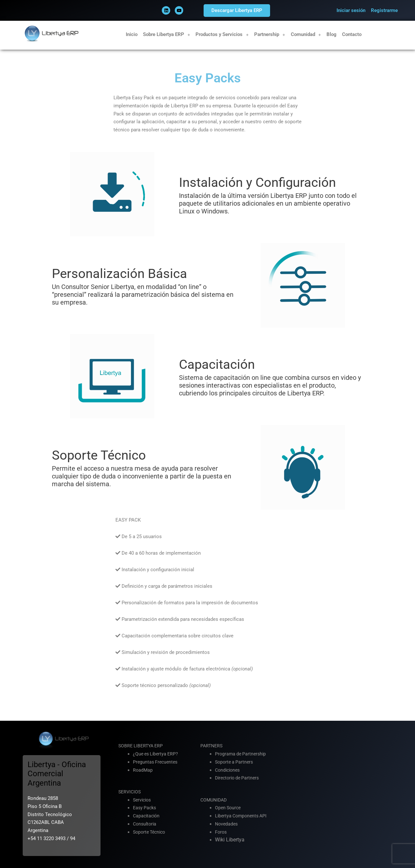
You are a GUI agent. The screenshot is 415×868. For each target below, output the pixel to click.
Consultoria (146, 824)
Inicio (132, 34)
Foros (221, 832)
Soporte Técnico (151, 832)
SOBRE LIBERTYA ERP (142, 746)
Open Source (229, 808)
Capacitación (147, 816)
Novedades (227, 824)
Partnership (270, 35)
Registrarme (384, 10)
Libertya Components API (243, 816)
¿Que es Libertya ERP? (157, 754)
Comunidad (306, 35)
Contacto (352, 34)
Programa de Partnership (242, 754)
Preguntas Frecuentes (156, 762)
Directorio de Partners (239, 778)
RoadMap (143, 770)
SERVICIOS (130, 792)
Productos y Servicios (222, 35)
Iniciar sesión (351, 10)
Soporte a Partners (235, 762)
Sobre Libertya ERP (167, 35)
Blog (332, 34)
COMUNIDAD (215, 800)
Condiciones (229, 770)
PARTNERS (212, 746)
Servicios (143, 800)
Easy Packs (145, 808)
